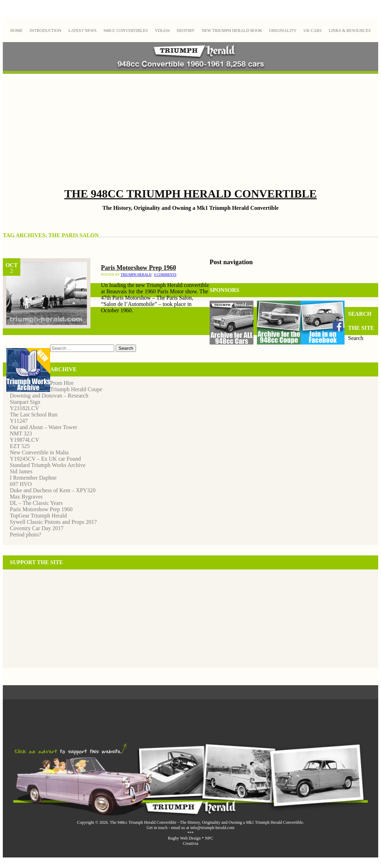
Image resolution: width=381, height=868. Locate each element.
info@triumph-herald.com (212, 828)
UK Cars (313, 31)
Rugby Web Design (184, 838)
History (186, 31)
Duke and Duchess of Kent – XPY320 (53, 490)
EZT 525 (20, 446)
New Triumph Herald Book (232, 31)
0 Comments (165, 275)
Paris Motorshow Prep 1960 (138, 268)
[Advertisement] (190, 131)
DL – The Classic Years (36, 503)
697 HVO (21, 484)
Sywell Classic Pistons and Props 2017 (53, 522)
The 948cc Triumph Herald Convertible (190, 194)
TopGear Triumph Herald (38, 516)
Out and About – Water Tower (43, 427)
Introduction (46, 31)
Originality (283, 31)
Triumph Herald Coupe (76, 389)
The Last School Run (34, 415)
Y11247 (19, 421)
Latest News (82, 31)
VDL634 (162, 31)
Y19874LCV (25, 440)
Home (16, 31)
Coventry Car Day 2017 (37, 528)
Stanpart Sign (25, 402)
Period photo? (25, 535)
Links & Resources (350, 31)
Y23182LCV (25, 408)
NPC (209, 838)
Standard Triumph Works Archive (48, 465)
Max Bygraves (26, 497)
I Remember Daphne (33, 478)
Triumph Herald (136, 275)
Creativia (191, 843)
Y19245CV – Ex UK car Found (45, 459)
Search (356, 338)
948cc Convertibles (125, 31)
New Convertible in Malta (39, 452)
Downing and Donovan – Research (49, 396)
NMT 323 (21, 433)
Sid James (21, 471)
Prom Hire (62, 383)
